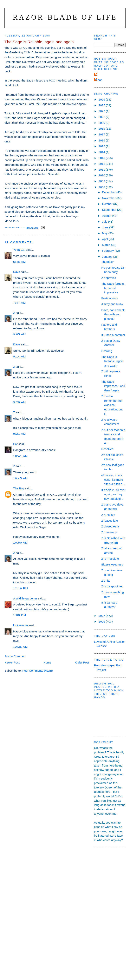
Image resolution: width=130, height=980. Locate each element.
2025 (102, 105)
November (109, 198)
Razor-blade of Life (65, 17)
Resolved (107, 449)
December (109, 192)
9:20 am (20, 402)
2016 (102, 140)
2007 (102, 616)
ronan (99, 80)
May (105, 233)
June (106, 227)
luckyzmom (20, 625)
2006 (102, 621)
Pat (15, 444)
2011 (102, 170)
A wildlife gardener (25, 598)
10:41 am (21, 456)
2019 (102, 129)
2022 (102, 111)
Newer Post (12, 662)
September (110, 210)
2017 (102, 134)
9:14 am (20, 356)
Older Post (82, 662)
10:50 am (21, 542)
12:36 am (21, 647)
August (107, 216)
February (108, 251)
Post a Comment (15, 656)
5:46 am (20, 262)
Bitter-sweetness (112, 564)
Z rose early (109, 532)
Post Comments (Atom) (38, 671)
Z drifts (106, 581)
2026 (102, 99)
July (105, 222)
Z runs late (108, 515)
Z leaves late (110, 521)
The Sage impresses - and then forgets (113, 386)
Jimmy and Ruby (112, 304)
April (105, 239)
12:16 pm (21, 588)
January (108, 257)
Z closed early (110, 526)
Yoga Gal (19, 250)
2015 (102, 146)
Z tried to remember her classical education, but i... (112, 405)
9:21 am (20, 434)
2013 (102, 158)
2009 (102, 181)
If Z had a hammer (113, 335)
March (107, 245)
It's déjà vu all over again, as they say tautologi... (113, 494)
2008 (102, 187)
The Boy (19, 488)
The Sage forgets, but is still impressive (113, 288)
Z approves (109, 278)
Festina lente (110, 298)
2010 (102, 175)
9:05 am (20, 334)
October (108, 204)
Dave (17, 272)
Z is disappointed (112, 586)
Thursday (107, 262)
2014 (102, 152)
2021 (102, 117)
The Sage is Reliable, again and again (112, 361)
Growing (107, 351)
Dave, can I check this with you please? (113, 314)
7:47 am (20, 303)
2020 (102, 123)
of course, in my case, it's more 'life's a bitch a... (113, 480)
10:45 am (21, 478)
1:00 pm (20, 615)
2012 (102, 164)
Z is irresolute (110, 559)
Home (47, 662)
